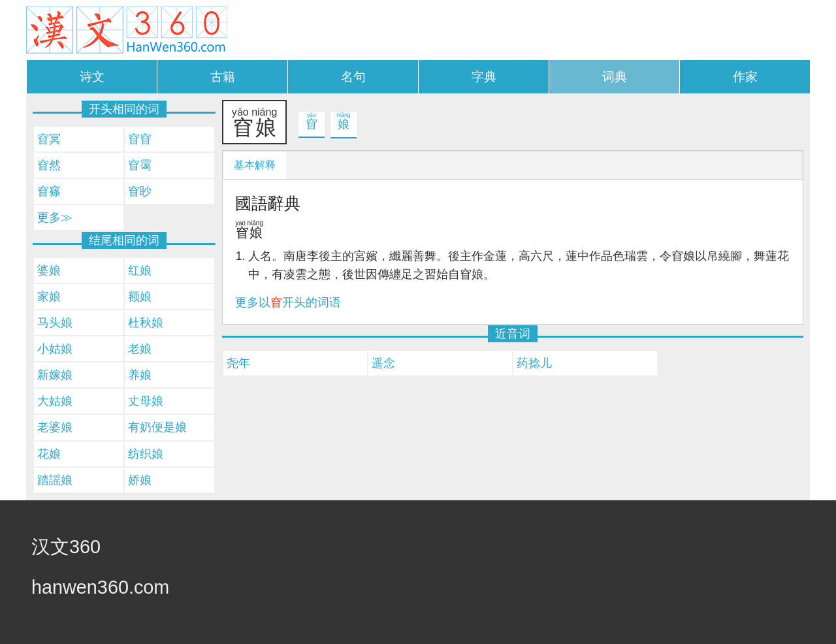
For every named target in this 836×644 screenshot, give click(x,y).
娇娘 (140, 480)
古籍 (223, 77)
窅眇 (140, 191)
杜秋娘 (146, 323)
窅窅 (140, 139)
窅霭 (140, 165)
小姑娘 (55, 349)
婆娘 (49, 270)
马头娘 (55, 323)
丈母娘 (146, 401)
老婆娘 (55, 427)
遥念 (383, 363)
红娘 (140, 270)
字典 (484, 77)
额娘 (140, 297)
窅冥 (49, 139)
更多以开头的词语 (288, 302)
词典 (615, 77)
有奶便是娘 (157, 427)
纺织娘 (146, 454)
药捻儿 (534, 363)
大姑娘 (55, 401)
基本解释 (255, 165)
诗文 (92, 77)
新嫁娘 (55, 375)
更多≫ (55, 217)
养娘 (140, 375)
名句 (353, 77)
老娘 (140, 349)
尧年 (238, 363)
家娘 (49, 297)
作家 (745, 77)
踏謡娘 (55, 480)
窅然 (49, 165)
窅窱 (49, 191)
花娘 (49, 454)
